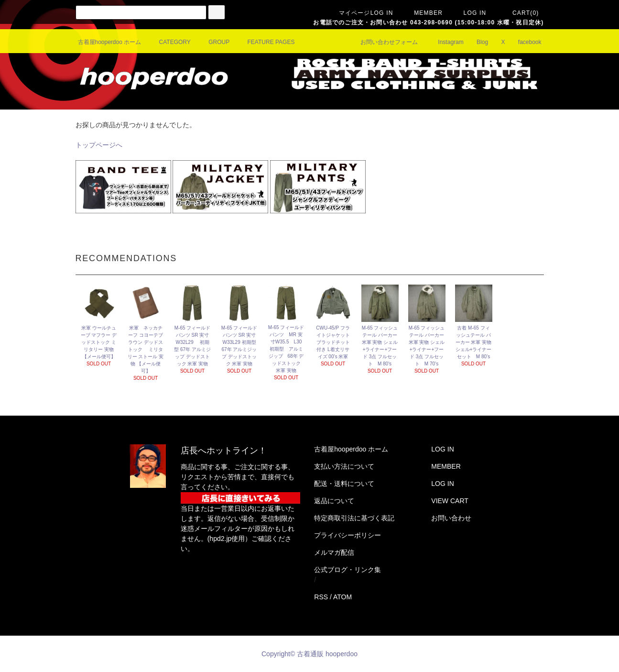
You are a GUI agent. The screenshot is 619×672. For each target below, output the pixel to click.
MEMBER (423, 13)
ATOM (342, 597)
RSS (321, 597)
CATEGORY (169, 42)
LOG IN (469, 13)
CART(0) (520, 13)
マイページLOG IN (360, 13)
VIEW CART (450, 501)
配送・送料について (344, 484)
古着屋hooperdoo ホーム (110, 42)
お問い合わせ (451, 518)
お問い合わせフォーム (383, 42)
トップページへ (99, 145)
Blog (477, 42)
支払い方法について (344, 466)
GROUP (213, 42)
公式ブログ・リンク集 (348, 570)
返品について (334, 501)
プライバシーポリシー (348, 535)
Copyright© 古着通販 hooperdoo (310, 654)
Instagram (445, 42)
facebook (524, 42)
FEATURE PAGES (266, 42)
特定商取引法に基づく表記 (354, 518)
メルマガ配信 (334, 552)
